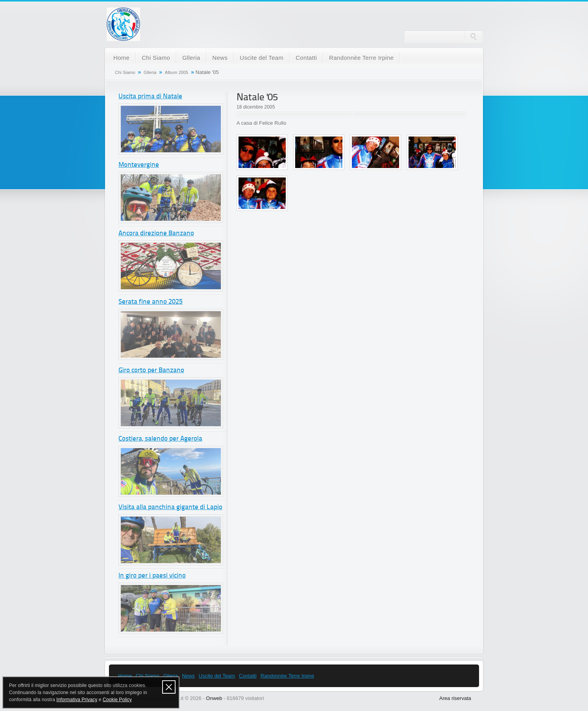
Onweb (214, 698)
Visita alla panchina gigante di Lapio (170, 507)
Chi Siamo (156, 58)
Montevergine (139, 165)
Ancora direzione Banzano (156, 234)
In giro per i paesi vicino (152, 576)
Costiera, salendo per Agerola (160, 439)
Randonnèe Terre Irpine (361, 58)
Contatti (306, 58)
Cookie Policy (117, 700)
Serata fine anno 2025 (151, 302)
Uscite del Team (262, 58)
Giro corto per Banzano (151, 370)
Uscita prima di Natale (150, 97)
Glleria (191, 58)
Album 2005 (177, 72)
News (220, 58)
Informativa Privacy (77, 700)
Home (121, 58)
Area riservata (455, 698)
